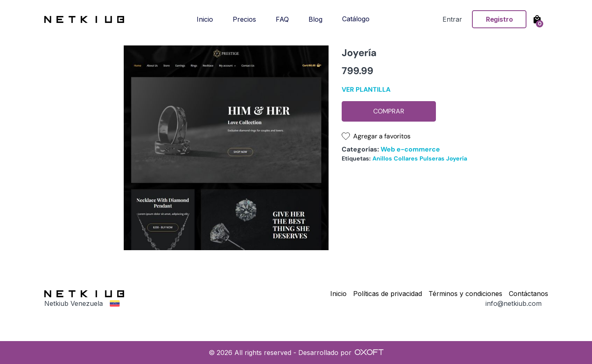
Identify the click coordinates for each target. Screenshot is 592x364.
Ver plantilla (366, 89)
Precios (244, 19)
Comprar (389, 111)
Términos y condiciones (465, 294)
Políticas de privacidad (388, 294)
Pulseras (432, 158)
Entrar (452, 19)
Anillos (382, 158)
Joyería (457, 158)
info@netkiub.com (514, 303)
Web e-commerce (410, 149)
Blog (315, 19)
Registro (499, 19)
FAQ (282, 19)
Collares (406, 158)
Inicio (205, 19)
